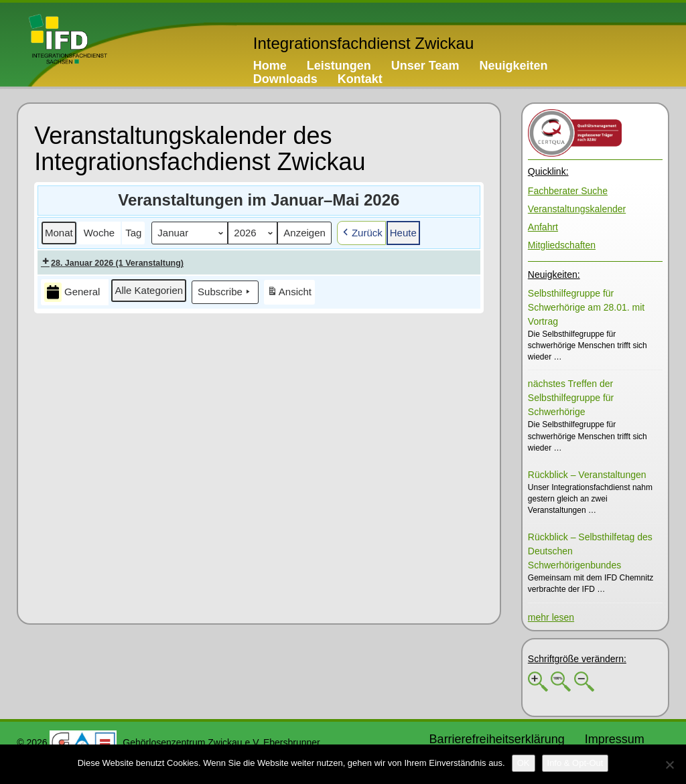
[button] (59, 233)
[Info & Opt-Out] (575, 763)
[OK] (524, 763)
